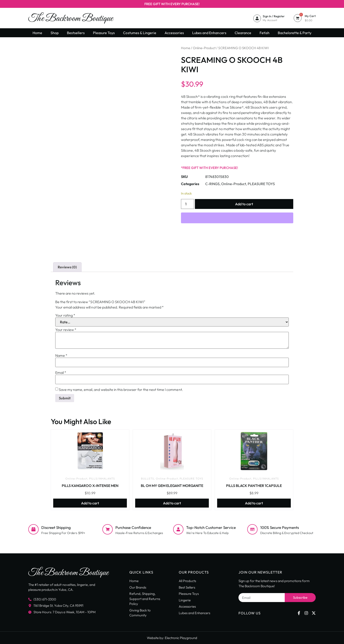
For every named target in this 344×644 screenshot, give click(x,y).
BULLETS (148, 479)
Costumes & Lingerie (140, 33)
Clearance (243, 33)
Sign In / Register (274, 16)
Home (37, 33)
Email (61, 372)
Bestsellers (76, 33)
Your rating (65, 315)
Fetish (265, 33)
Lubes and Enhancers (209, 33)
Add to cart (244, 204)
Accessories (174, 33)
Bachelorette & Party (295, 33)
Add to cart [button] (90, 503)
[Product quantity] (187, 204)
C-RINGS (212, 184)
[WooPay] (237, 218)
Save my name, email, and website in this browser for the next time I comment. (121, 390)
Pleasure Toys (104, 33)
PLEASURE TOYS (261, 184)
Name (61, 355)
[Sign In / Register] (257, 18)
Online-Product (204, 48)
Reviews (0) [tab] (67, 267)
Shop (55, 33)
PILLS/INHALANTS (102, 479)
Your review (66, 330)
